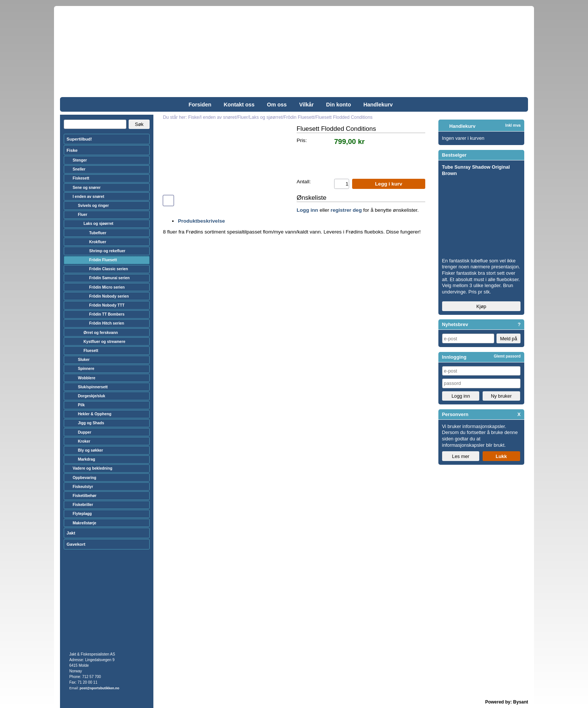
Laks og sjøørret (99, 224)
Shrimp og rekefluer (107, 251)
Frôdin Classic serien (109, 269)
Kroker (84, 441)
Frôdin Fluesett (103, 260)
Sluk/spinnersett (93, 387)
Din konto (339, 105)
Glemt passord (507, 356)
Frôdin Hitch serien (107, 323)
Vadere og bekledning (93, 468)
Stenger (80, 160)
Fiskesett (81, 178)
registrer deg (346, 210)
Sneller (79, 169)
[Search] (95, 124)
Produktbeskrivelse (201, 221)
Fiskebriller (83, 505)
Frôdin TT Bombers (107, 314)
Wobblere (87, 378)
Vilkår (307, 105)
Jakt (71, 533)
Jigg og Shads (91, 423)
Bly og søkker (91, 450)
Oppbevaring (85, 478)
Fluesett (91, 351)
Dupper (85, 432)
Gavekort (76, 544)
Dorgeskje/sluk (92, 396)
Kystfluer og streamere (104, 342)
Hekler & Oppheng (95, 414)
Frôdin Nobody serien (109, 296)
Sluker (84, 360)
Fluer (83, 215)
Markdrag (87, 459)
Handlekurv (378, 105)
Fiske (72, 150)
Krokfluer (98, 242)
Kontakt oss (239, 105)
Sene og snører (87, 188)
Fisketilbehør (85, 496)
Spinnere (86, 369)
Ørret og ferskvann (101, 333)
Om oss (277, 105)
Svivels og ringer (93, 206)
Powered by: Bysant (507, 702)
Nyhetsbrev (455, 324)
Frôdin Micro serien (107, 287)
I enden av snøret (88, 197)
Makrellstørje (85, 523)
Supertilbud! (79, 139)
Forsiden (200, 105)
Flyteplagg (82, 514)
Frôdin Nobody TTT (107, 305)
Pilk (81, 405)
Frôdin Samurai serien (109, 278)
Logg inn (307, 210)
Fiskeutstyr (83, 487)
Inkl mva (513, 125)
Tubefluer (98, 233)
